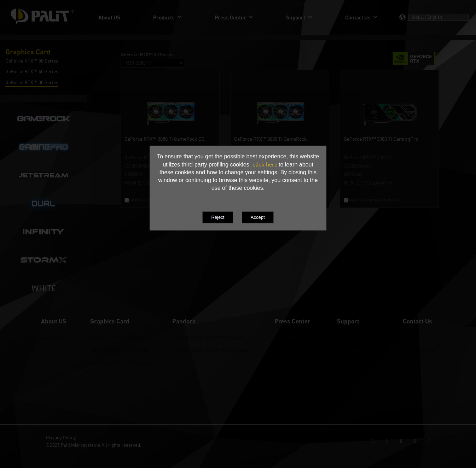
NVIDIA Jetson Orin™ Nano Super (211, 350)
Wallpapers (350, 388)
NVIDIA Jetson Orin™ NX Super (208, 337)
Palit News (287, 337)
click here (265, 164)
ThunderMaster (355, 350)
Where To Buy (419, 350)
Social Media (289, 350)
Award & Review (294, 363)
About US (52, 337)
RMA (343, 401)
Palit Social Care (294, 375)
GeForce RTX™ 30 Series (119, 363)
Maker (344, 375)
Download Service (358, 337)
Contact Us (416, 337)
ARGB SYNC (351, 363)
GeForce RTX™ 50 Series (119, 337)
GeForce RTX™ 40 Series (119, 350)
